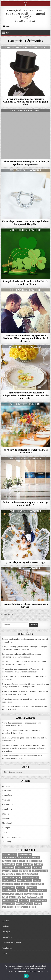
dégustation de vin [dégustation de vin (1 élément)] (10, 871)
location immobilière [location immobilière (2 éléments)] (31, 877)
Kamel (11, 347)
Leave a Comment (40, 48)
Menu (8, 26)
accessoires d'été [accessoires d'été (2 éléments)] (10, 854)
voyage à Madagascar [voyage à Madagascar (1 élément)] (24, 904)
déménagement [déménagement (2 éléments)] (25, 871)
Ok (26, 976)
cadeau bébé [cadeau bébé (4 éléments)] (28, 864)
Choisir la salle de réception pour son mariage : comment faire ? (26, 504)
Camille (12, 458)
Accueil (6, 921)
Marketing (7, 818)
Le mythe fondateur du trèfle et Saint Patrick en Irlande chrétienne (26, 283)
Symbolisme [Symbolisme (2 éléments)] (24, 900)
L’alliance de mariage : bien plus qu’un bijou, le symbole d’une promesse (26, 163)
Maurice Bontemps (12, 48)
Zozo (11, 110)
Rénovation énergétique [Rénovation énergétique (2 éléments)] (33, 894)
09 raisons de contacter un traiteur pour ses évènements (26, 451)
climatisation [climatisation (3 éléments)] (8, 868)
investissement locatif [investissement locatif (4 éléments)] (12, 877)
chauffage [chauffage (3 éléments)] (39, 864)
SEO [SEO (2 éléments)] (24, 897)
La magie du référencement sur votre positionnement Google (26, 13)
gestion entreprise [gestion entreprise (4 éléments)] (40, 871)
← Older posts (7, 614)
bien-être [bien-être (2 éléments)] (24, 861)
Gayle (5, 723)
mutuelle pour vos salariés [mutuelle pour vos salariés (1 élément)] (33, 884)
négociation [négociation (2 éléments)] (32, 887)
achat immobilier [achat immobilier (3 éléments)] (25, 854)
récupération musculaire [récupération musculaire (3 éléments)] (13, 894)
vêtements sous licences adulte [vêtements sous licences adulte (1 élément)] (15, 907)
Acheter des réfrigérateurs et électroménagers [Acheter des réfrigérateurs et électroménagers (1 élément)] (21, 858)
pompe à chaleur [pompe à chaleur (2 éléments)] (9, 891)
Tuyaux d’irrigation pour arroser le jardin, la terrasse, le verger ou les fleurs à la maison (25, 748)
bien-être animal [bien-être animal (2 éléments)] (35, 861)
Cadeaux (6, 800)
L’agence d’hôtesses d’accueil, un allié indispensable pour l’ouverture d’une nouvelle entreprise (26, 395)
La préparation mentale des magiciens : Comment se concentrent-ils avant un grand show (26, 102)
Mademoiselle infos (11, 745)
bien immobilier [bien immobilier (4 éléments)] (9, 864)
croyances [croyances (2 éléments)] (37, 868)
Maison (6, 814)
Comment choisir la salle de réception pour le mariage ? (26, 605)
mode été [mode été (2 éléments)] (37, 881)
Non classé (7, 823)
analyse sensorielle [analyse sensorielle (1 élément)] (10, 861)
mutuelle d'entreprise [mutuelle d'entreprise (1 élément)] (11, 884)
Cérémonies (8, 805)
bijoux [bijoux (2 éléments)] (19, 864)
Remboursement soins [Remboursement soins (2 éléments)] (38, 891)
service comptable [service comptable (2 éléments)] (35, 897)
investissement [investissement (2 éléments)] (9, 874)
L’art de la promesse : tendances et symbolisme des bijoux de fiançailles (26, 223)
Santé (5, 832)
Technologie (8, 842)
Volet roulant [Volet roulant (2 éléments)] (8, 904)
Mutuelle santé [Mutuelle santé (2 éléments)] (9, 887)
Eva (11, 404)
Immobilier (7, 809)
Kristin (5, 756)
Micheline (13, 230)
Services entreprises (12, 837)
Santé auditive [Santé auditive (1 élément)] (15, 897)
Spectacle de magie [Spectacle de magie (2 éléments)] (10, 900)
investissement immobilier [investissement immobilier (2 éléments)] (27, 874)
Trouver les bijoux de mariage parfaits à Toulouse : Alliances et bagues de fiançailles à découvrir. (26, 338)
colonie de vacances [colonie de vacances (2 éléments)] (23, 868)
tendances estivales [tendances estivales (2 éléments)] (38, 900)
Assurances (7, 786)
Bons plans (7, 795)
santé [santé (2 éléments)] (5, 897)
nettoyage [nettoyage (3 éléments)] (21, 887)
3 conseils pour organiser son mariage (26, 562)
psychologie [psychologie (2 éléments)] (23, 891)
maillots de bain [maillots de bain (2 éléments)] (9, 881)
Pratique (6, 828)
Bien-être (7, 791)
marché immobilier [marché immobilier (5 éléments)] (25, 881)
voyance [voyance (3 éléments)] (38, 904)
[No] (48, 971)
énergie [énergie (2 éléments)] (32, 907)
